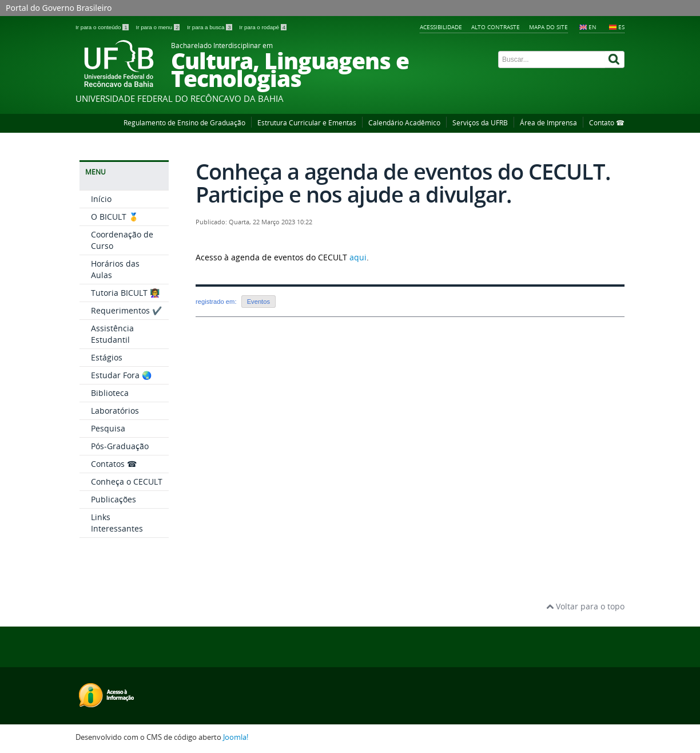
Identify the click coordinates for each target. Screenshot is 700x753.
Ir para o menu (158, 27)
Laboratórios (115, 411)
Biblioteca (110, 393)
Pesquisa (108, 428)
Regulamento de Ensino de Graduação (184, 123)
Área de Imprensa (548, 123)
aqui (358, 257)
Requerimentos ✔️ (126, 310)
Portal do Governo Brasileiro (59, 8)
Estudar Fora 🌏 (121, 375)
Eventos (258, 302)
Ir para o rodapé (263, 27)
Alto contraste (496, 27)
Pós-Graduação (120, 446)
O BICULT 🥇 (115, 217)
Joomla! (236, 737)
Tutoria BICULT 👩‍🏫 (125, 293)
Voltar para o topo (585, 606)
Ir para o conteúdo (103, 27)
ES (621, 27)
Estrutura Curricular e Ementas (307, 123)
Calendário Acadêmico (404, 123)
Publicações (114, 499)
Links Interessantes (117, 523)
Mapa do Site (548, 27)
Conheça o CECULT (127, 481)
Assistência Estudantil (112, 334)
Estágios (107, 357)
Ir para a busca (210, 27)
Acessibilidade (441, 27)
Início (101, 199)
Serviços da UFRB (480, 123)
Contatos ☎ (114, 464)
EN (592, 27)
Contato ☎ (607, 123)
